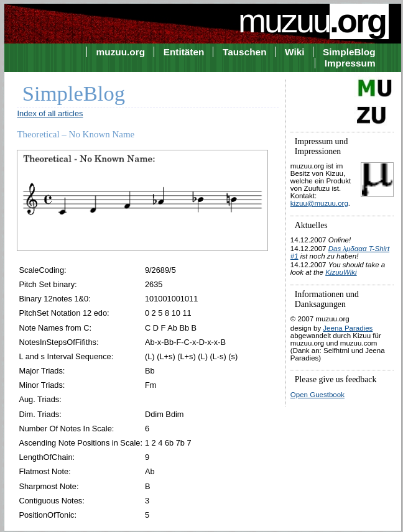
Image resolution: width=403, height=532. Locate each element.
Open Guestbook (317, 395)
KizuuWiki (341, 272)
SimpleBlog (349, 52)
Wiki (294, 52)
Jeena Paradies (348, 328)
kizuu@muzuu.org (319, 203)
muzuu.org (121, 52)
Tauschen (245, 52)
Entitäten (184, 52)
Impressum (350, 63)
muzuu (313, 21)
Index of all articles (50, 113)
